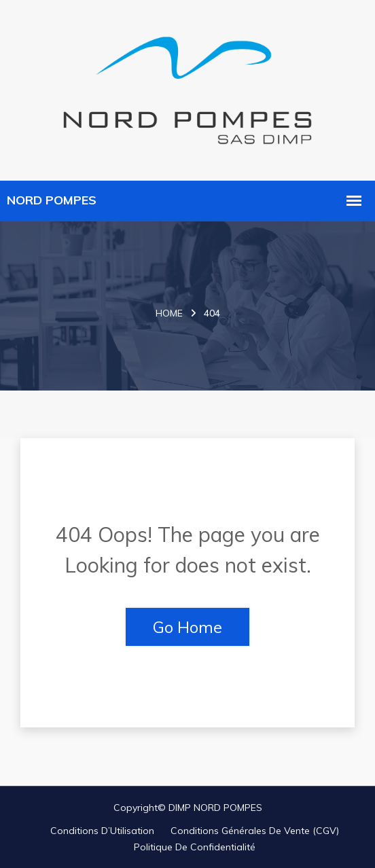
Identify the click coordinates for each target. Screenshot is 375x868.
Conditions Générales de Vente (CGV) (255, 831)
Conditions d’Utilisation (102, 831)
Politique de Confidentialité (195, 847)
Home (169, 313)
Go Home (187, 627)
